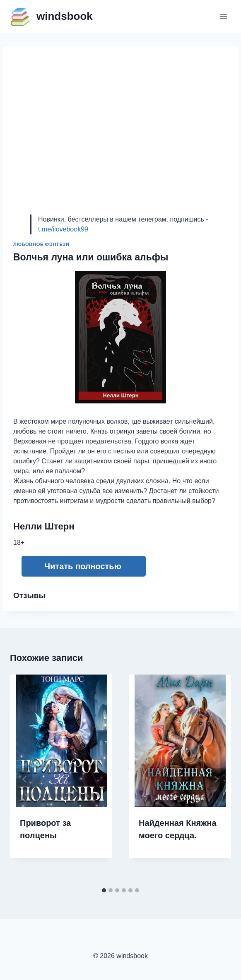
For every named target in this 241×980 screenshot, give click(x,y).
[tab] (104, 890)
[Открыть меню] (223, 16)
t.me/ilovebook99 (63, 229)
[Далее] (216, 779)
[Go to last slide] (25, 779)
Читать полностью (83, 566)
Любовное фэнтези (41, 244)
